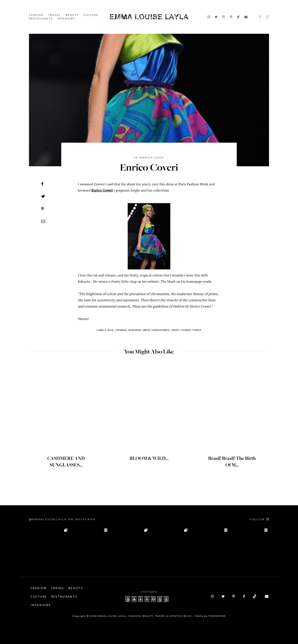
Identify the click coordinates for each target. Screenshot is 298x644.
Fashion (36, 15)
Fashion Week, (161, 330)
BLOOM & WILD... (149, 459)
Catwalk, (121, 330)
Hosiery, (186, 330)
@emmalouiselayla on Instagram (62, 519)
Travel (54, 15)
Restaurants (41, 19)
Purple (197, 330)
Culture (91, 15)
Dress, (147, 330)
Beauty (72, 15)
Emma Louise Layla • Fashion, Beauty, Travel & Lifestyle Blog (145, 616)
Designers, (135, 330)
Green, (175, 330)
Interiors (66, 19)
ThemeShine (217, 616)
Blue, (111, 330)
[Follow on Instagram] (259, 519)
